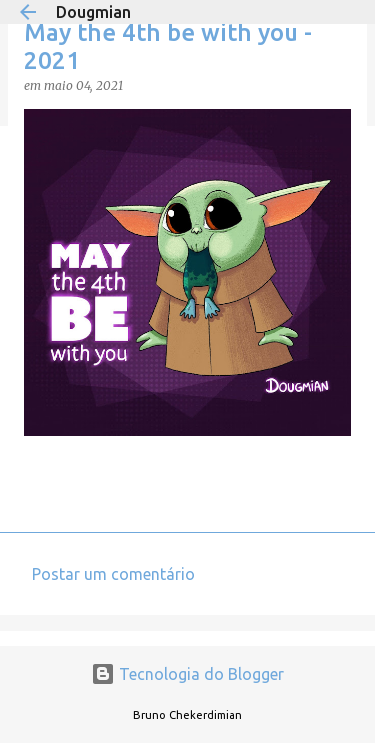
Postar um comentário (113, 574)
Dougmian (93, 12)
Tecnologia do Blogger (187, 674)
